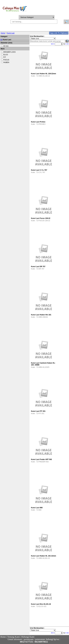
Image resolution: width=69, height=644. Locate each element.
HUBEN (6, 62)
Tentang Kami (14, 637)
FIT (5, 57)
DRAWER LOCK (10, 52)
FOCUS (6, 60)
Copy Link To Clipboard (59, 33)
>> (68, 44)
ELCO (6, 55)
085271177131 (26, 642)
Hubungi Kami (28, 637)
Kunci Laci (11, 33)
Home (3, 33)
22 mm (6, 46)
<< (1, 40)
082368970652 (41, 642)
